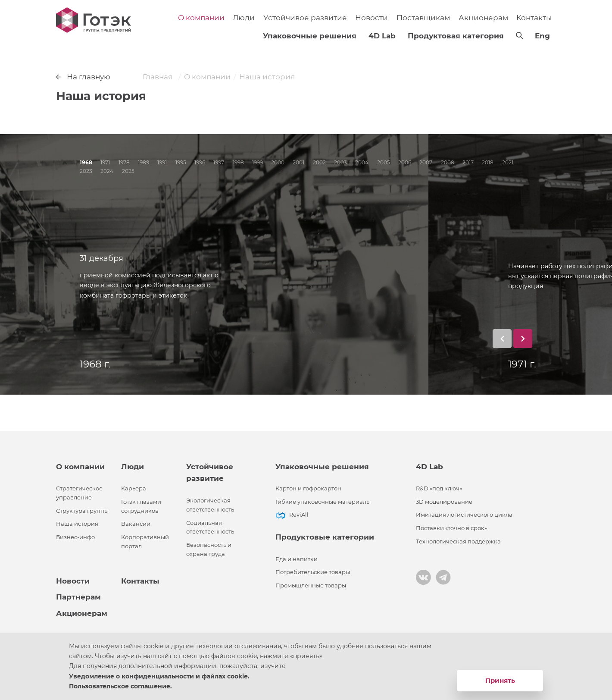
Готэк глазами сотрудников (141, 506)
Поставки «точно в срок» (451, 528)
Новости (372, 18)
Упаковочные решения (310, 36)
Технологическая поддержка (458, 541)
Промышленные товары (311, 585)
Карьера (134, 488)
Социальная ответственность (210, 527)
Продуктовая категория (456, 36)
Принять (500, 680)
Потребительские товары (313, 572)
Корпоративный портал (145, 542)
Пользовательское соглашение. (120, 686)
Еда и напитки (297, 559)
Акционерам (483, 18)
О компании (201, 18)
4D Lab (382, 36)
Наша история (77, 524)
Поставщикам (423, 18)
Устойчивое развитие (305, 18)
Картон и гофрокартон (308, 488)
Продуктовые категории (325, 537)
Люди (244, 18)
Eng (542, 36)
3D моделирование (444, 502)
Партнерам (78, 597)
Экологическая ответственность (210, 505)
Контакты (534, 18)
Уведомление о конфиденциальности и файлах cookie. (159, 676)
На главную (83, 77)
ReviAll (299, 515)
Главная (158, 77)
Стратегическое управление (79, 493)
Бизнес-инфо (75, 537)
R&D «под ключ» (439, 488)
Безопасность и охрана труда (209, 549)
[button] (502, 339)
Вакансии (136, 524)
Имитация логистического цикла (464, 515)
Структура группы (82, 511)
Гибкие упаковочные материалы (323, 502)
